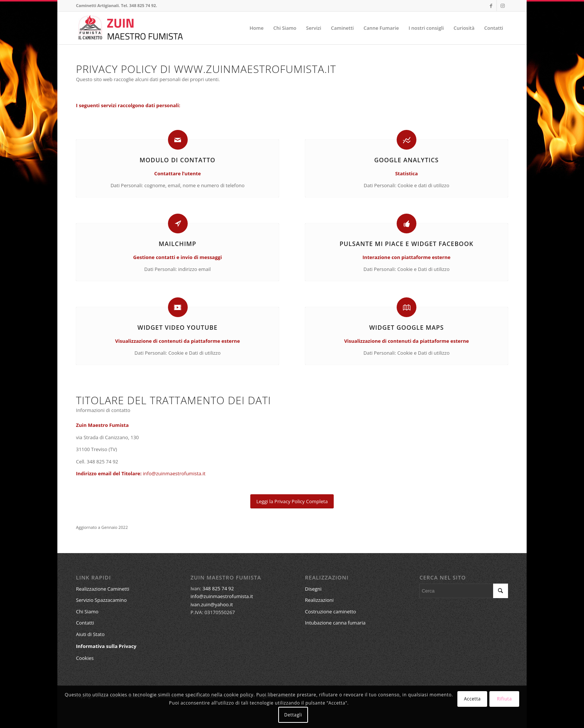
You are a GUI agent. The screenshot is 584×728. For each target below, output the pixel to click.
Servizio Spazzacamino (101, 600)
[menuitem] (257, 28)
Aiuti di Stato (90, 634)
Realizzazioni (319, 600)
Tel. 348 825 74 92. (139, 5)
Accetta (472, 699)
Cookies (85, 658)
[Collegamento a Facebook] (491, 6)
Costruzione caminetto (331, 612)
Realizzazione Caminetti (103, 589)
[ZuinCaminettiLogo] (131, 28)
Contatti (85, 623)
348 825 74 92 (218, 588)
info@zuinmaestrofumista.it (174, 473)
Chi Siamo (87, 612)
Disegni (313, 589)
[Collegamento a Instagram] (502, 6)
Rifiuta (504, 699)
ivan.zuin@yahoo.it (212, 604)
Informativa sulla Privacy (106, 646)
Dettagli (293, 715)
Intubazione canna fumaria (335, 623)
